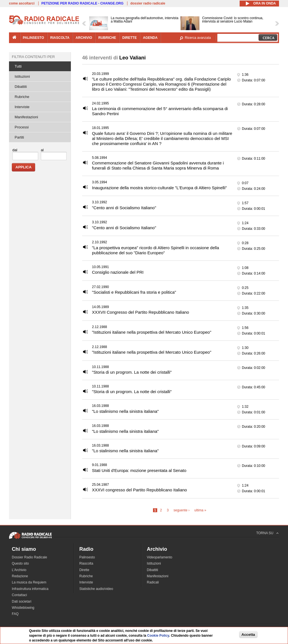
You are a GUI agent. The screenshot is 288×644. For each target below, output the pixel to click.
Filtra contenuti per (33, 57)
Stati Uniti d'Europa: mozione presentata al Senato (139, 470)
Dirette (84, 570)
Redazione (20, 576)
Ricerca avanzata (198, 38)
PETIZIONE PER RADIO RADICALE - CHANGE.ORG (82, 3)
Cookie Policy (158, 636)
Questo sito (20, 563)
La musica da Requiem (29, 582)
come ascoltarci (22, 3)
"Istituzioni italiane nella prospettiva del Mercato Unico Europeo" (152, 332)
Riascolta (86, 563)
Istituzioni (22, 76)
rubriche (107, 38)
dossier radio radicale (148, 3)
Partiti (19, 137)
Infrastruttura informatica (30, 589)
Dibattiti (21, 87)
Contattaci (19, 595)
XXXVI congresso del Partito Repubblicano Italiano (139, 490)
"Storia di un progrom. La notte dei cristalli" (132, 372)
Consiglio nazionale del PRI (118, 272)
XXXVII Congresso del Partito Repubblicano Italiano (140, 312)
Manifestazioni (26, 117)
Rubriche (22, 97)
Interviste (22, 107)
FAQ (15, 614)
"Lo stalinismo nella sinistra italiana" (125, 411)
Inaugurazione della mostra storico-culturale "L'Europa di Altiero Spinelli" (159, 188)
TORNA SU (265, 533)
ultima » (200, 510)
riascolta (60, 38)
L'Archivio (19, 570)
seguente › (182, 510)
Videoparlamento (160, 557)
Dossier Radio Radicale (29, 557)
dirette (130, 38)
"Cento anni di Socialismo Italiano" (124, 208)
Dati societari (22, 601)
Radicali (153, 582)
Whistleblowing (23, 608)
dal (15, 150)
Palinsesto (87, 557)
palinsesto (33, 38)
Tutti (18, 66)
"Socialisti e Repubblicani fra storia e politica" (134, 292)
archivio (84, 38)
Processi (22, 127)
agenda (150, 38)
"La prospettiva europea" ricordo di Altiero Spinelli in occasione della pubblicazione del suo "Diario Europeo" (156, 250)
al (42, 150)
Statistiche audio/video (96, 589)
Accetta (248, 635)
